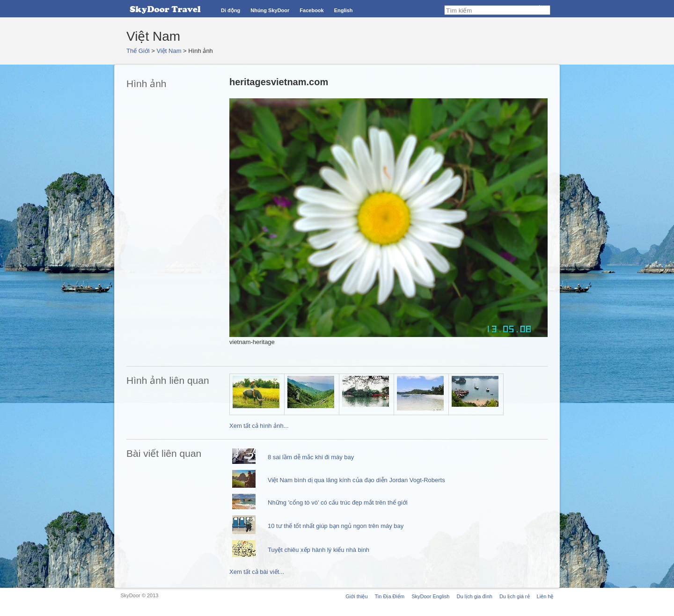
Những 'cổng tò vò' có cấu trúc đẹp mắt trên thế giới (338, 502)
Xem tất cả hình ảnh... (259, 426)
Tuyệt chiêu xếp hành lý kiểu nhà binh (319, 550)
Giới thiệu (356, 596)
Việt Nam (169, 51)
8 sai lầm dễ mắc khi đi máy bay (311, 457)
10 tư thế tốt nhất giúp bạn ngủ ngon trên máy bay (336, 526)
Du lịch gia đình (474, 596)
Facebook (311, 10)
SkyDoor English (430, 596)
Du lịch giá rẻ (515, 596)
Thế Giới (138, 51)
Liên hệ (545, 596)
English (344, 10)
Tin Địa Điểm (390, 596)
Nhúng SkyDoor (270, 10)
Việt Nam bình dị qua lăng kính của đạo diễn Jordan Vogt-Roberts (356, 480)
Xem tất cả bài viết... (257, 572)
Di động (231, 10)
